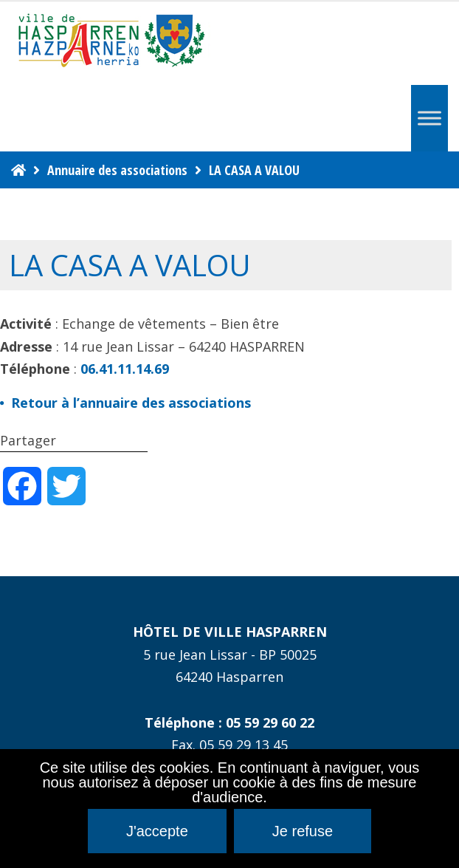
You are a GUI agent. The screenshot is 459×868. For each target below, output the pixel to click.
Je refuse (303, 831)
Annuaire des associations (117, 170)
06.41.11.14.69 (125, 369)
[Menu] (429, 118)
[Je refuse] (441, 809)
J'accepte (157, 831)
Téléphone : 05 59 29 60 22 (229, 722)
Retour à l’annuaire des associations (131, 403)
